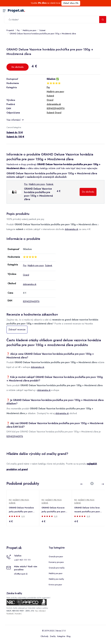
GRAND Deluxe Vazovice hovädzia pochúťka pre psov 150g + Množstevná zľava (43, 34)
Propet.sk (16, 10)
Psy (18, 30)
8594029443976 (31, 301)
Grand (26, 275)
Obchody (44, 636)
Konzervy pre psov (56, 562)
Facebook (10, 614)
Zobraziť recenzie (17, 330)
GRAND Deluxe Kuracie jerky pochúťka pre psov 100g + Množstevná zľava (54, 510)
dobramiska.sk (71, 229)
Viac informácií (15, 120)
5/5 (23, 516)
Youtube (18, 614)
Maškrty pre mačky (56, 579)
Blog (69, 636)
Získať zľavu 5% (71, 3)
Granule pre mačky (57, 568)
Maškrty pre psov (30, 30)
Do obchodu (18, 67)
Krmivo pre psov (55, 585)
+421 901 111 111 (22, 560)
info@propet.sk (21, 574)
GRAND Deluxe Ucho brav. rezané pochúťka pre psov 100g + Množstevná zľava (87, 510)
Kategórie (61, 636)
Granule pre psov (56, 557)
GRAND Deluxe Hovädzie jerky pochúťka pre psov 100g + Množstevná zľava (21, 510)
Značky (53, 636)
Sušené (42, 30)
